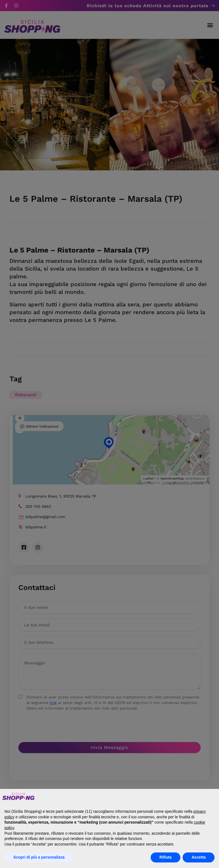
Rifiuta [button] (166, 857)
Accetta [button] (199, 857)
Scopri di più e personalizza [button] (39, 857)
